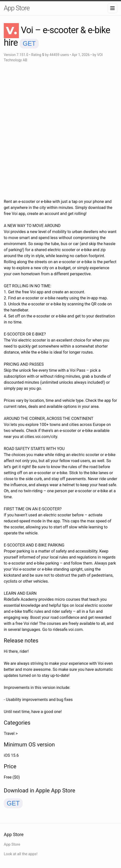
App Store (17, 8)
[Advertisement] (60, 131)
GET (29, 43)
